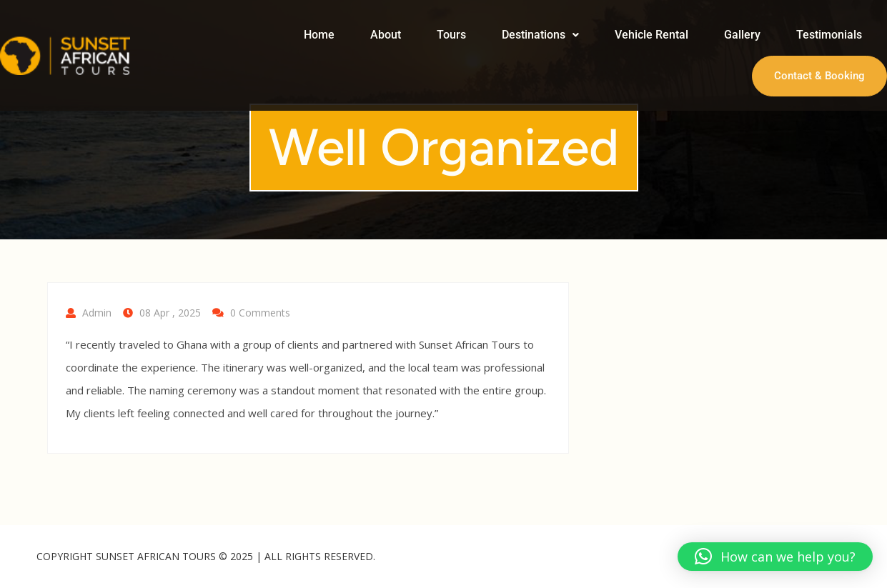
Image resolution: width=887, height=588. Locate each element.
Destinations (540, 35)
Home (319, 35)
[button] (540, 35)
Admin (97, 313)
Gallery (742, 35)
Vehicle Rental (651, 35)
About (386, 35)
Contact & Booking (819, 76)
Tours (451, 35)
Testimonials (829, 35)
